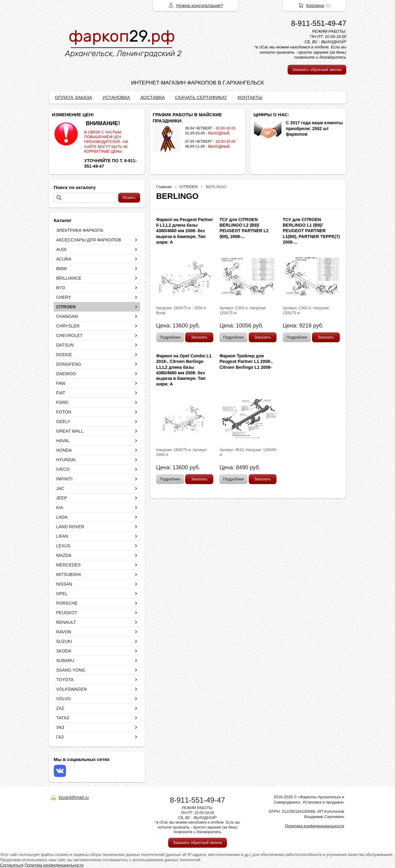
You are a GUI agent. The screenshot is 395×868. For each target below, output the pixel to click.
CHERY (64, 297)
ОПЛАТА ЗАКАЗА (74, 97)
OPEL (62, 594)
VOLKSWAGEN (71, 689)
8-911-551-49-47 (319, 23)
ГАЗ (60, 737)
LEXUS (63, 546)
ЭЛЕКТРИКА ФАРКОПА (80, 230)
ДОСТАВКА (152, 97)
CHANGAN (67, 316)
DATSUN (65, 345)
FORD (62, 402)
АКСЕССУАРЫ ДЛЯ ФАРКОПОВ (89, 240)
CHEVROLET (69, 335)
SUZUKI (64, 641)
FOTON (64, 412)
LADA (62, 517)
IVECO (63, 469)
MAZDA (64, 555)
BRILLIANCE (69, 278)
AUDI (61, 249)
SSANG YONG (71, 670)
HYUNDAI (66, 460)
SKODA (64, 651)
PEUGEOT (67, 613)
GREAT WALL (70, 431)
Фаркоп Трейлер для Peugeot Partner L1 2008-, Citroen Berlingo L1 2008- (246, 361)
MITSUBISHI (69, 574)
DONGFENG (69, 364)
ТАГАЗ (63, 718)
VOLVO (63, 699)
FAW (61, 383)
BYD (61, 288)
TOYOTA (65, 680)
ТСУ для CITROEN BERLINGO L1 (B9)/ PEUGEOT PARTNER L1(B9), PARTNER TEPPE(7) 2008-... (311, 231)
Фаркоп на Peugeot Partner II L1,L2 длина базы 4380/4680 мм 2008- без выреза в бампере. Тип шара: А (185, 231)
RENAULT (66, 622)
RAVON (64, 632)
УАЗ (60, 727)
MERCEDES (68, 565)
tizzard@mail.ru (74, 797)
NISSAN (64, 584)
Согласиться (12, 865)
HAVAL (63, 441)
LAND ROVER (70, 527)
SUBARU (65, 660)
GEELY (63, 422)
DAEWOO (66, 374)
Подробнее (170, 337)
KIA (60, 508)
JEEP (62, 498)
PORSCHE (67, 603)
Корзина (315, 5)
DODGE (64, 355)
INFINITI (64, 479)
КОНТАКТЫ (250, 97)
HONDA (64, 450)
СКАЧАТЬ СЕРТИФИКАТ (201, 97)
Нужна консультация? (200, 5)
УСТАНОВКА (116, 97)
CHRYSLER (68, 326)
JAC (60, 488)
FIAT (61, 393)
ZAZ (60, 708)
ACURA (64, 259)
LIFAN (62, 536)
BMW (61, 269)
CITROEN (66, 307)
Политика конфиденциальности (314, 826)
